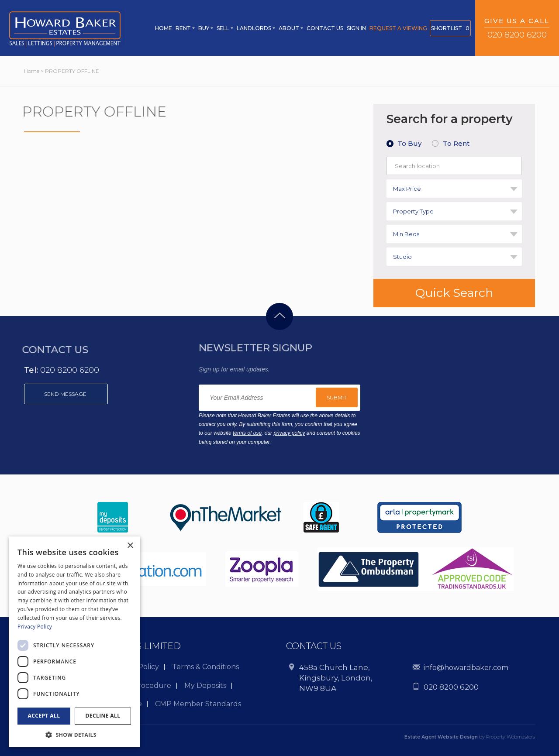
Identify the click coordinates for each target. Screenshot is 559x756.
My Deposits (205, 686)
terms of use (247, 433)
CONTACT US (325, 28)
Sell (223, 28)
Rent (183, 28)
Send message (66, 394)
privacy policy (289, 433)
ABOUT (289, 28)
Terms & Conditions (205, 667)
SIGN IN (356, 28)
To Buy (409, 143)
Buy (204, 28)
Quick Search (454, 293)
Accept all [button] (44, 716)
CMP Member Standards (198, 704)
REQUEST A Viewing (398, 28)
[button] (74, 734)
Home (164, 28)
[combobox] (454, 189)
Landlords (254, 28)
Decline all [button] (103, 716)
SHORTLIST (450, 28)
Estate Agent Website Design (441, 737)
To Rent (456, 143)
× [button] (130, 546)
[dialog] (74, 642)
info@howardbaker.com (466, 668)
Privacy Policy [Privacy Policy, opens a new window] (35, 627)
